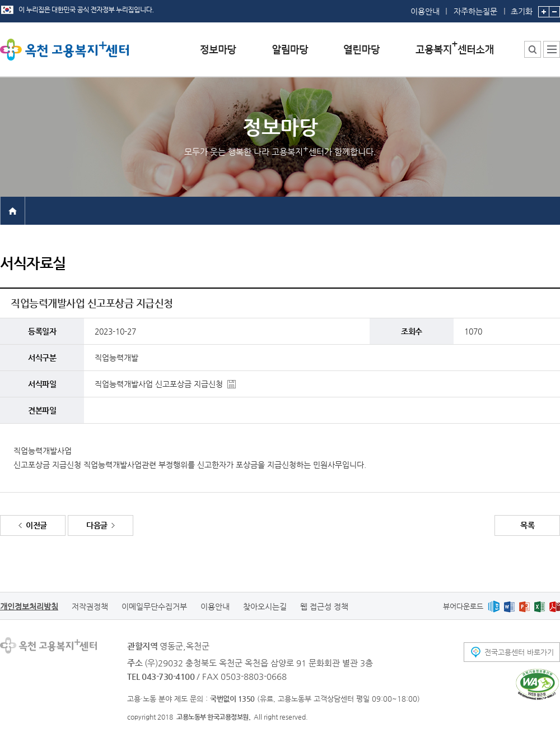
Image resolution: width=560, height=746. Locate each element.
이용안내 (425, 11)
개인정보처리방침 (29, 606)
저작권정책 (90, 606)
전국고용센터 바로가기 (519, 652)
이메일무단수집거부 (154, 606)
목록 (527, 525)
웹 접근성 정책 (324, 606)
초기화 (522, 8)
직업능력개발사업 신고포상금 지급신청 (159, 384)
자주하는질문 (475, 11)
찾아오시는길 (265, 606)
